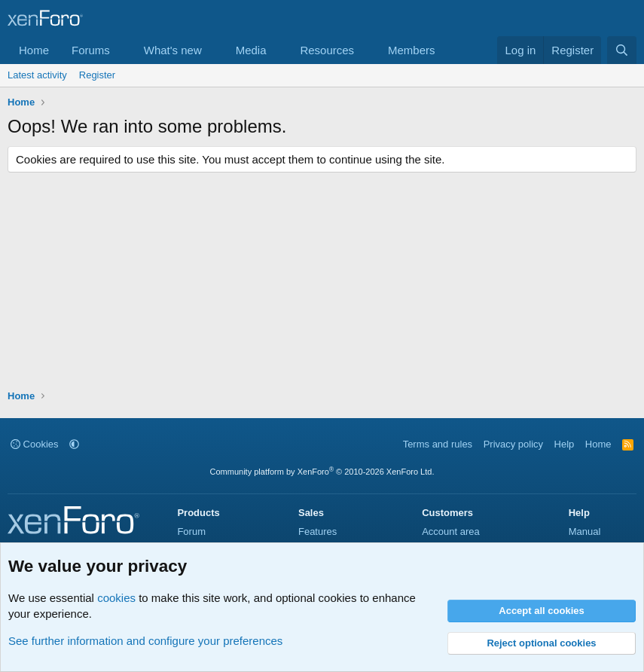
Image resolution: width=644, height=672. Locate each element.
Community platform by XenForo (322, 472)
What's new (173, 50)
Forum (191, 531)
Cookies (35, 444)
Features (317, 531)
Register (97, 75)
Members (412, 50)
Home (34, 50)
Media (251, 50)
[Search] (622, 50)
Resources (327, 50)
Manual (585, 531)
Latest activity (37, 75)
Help (565, 444)
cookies (116, 598)
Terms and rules (438, 444)
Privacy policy (513, 444)
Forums (91, 50)
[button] (122, 50)
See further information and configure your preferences (145, 641)
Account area (451, 531)
